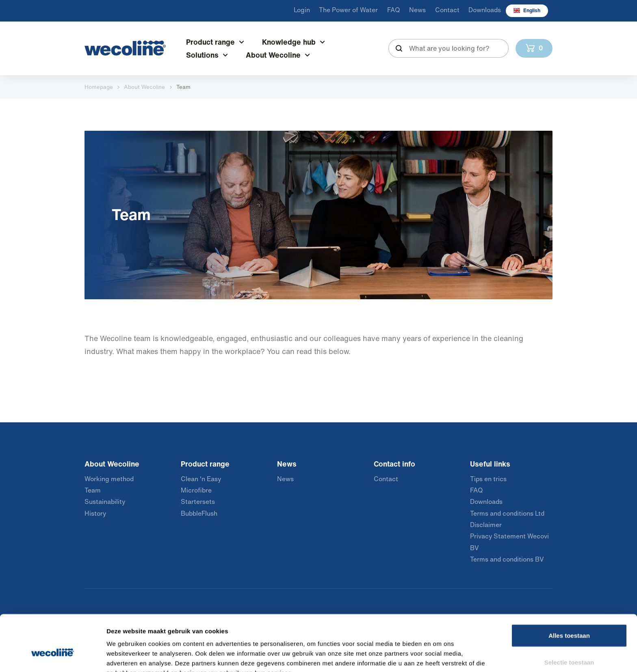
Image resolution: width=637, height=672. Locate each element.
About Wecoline (144, 87)
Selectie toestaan (569, 619)
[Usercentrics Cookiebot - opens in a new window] (53, 656)
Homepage (99, 87)
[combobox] (449, 48)
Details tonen (439, 656)
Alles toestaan (569, 592)
